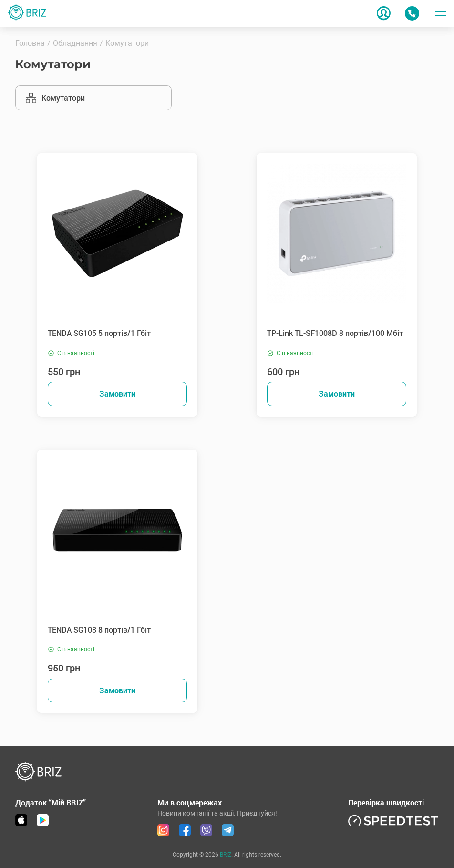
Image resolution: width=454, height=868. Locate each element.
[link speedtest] (393, 820)
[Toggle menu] (441, 13)
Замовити (117, 393)
